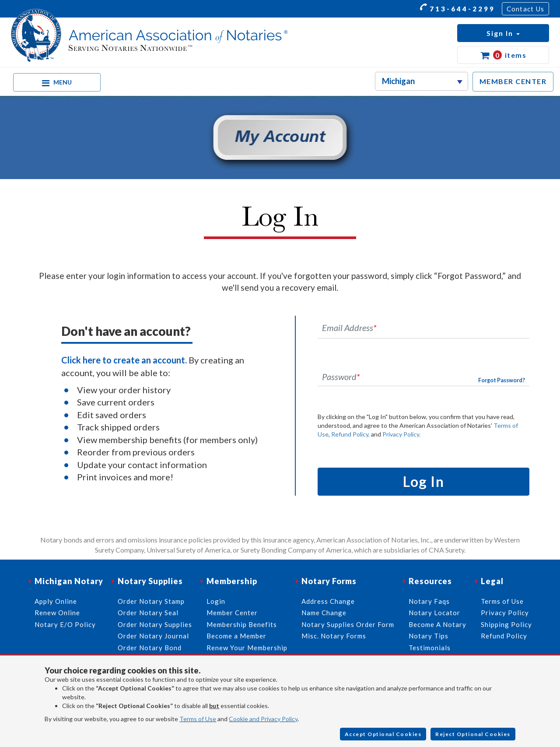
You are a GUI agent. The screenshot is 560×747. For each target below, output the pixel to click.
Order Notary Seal (148, 613)
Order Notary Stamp (151, 601)
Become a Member (236, 636)
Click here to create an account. (124, 360)
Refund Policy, (350, 434)
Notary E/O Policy (65, 624)
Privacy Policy (505, 613)
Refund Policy (504, 636)
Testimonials (430, 648)
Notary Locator (434, 613)
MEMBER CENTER (513, 81)
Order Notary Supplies (155, 624)
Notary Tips (429, 636)
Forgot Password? (502, 380)
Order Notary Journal (153, 636)
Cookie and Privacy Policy (263, 719)
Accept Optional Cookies (383, 734)
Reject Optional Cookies (473, 734)
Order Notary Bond (150, 648)
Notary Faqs (429, 601)
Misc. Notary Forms (334, 636)
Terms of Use (198, 719)
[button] (503, 33)
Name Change (324, 613)
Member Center (232, 613)
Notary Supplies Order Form (348, 624)
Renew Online (57, 613)
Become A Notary (437, 624)
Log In (423, 481)
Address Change (328, 601)
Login (216, 601)
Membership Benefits (242, 624)
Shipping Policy (506, 624)
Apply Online (56, 601)
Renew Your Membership (247, 648)
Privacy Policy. (401, 434)
